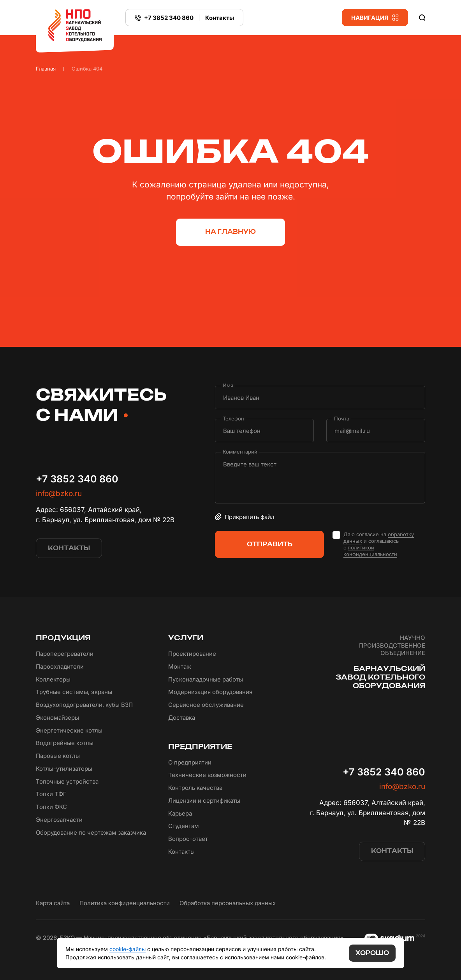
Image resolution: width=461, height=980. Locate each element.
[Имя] (320, 397)
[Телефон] (264, 431)
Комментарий (240, 452)
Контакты (220, 18)
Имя (228, 386)
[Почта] (376, 431)
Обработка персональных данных (228, 903)
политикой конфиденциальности (370, 551)
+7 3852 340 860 (77, 479)
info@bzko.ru (59, 494)
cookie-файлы (128, 949)
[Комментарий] (320, 478)
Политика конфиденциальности (125, 903)
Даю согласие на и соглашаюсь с (379, 544)
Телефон (233, 419)
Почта (342, 419)
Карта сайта (53, 903)
